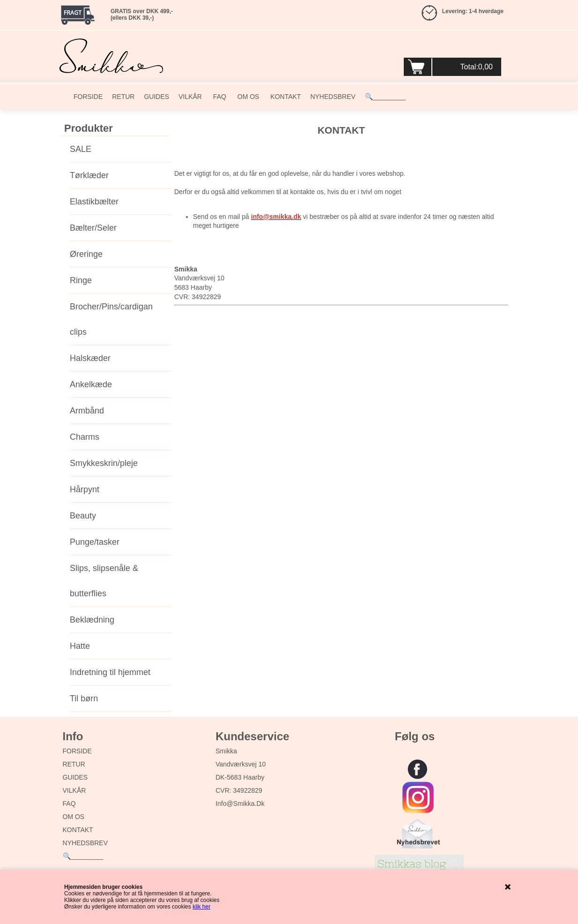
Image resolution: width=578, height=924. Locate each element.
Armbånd (87, 411)
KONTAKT (285, 97)
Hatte (80, 646)
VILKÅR (190, 97)
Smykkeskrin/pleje (104, 463)
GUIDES (156, 97)
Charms (85, 437)
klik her (201, 907)
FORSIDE (88, 97)
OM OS (248, 97)
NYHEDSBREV (333, 97)
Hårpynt (85, 489)
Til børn (84, 699)
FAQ (219, 97)
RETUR (123, 97)
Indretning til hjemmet (110, 672)
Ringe (81, 280)
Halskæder (90, 358)
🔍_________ (385, 97)
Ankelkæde (91, 384)
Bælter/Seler (93, 228)
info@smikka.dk (240, 804)
